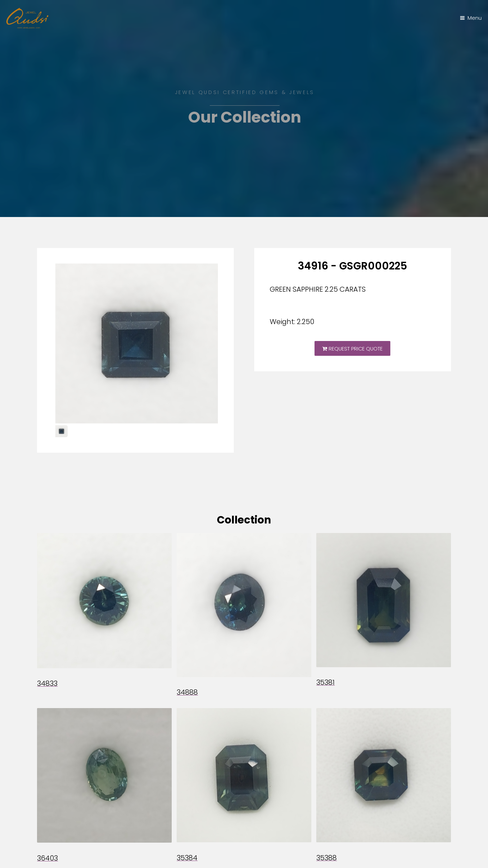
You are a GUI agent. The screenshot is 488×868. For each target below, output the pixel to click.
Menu (475, 18)
